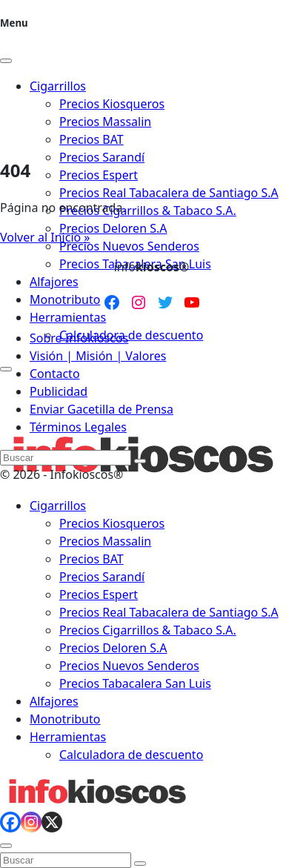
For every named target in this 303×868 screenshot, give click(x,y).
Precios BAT (91, 559)
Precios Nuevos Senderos (129, 246)
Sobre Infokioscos (79, 338)
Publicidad (59, 391)
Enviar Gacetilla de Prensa (101, 409)
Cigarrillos (58, 506)
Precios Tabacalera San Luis (135, 683)
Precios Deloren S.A (113, 228)
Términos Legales (78, 427)
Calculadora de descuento (131, 335)
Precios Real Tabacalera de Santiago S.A (169, 193)
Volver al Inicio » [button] (45, 237)
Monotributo (65, 299)
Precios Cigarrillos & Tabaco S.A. (148, 211)
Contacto (55, 374)
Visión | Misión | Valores (98, 356)
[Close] (6, 61)
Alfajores (54, 282)
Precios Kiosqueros (112, 523)
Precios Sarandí (102, 157)
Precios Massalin (105, 541)
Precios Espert (99, 175)
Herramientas (68, 317)
